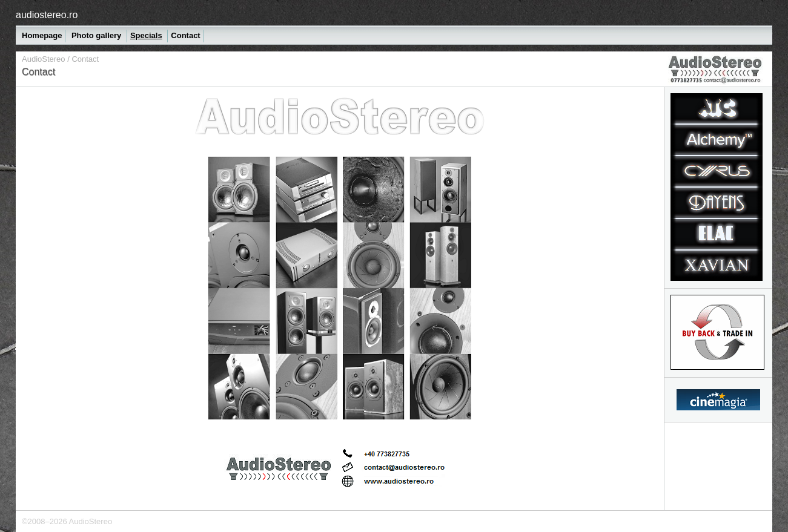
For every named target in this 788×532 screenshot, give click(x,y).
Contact (185, 35)
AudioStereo (44, 59)
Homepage (42, 35)
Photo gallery (98, 35)
